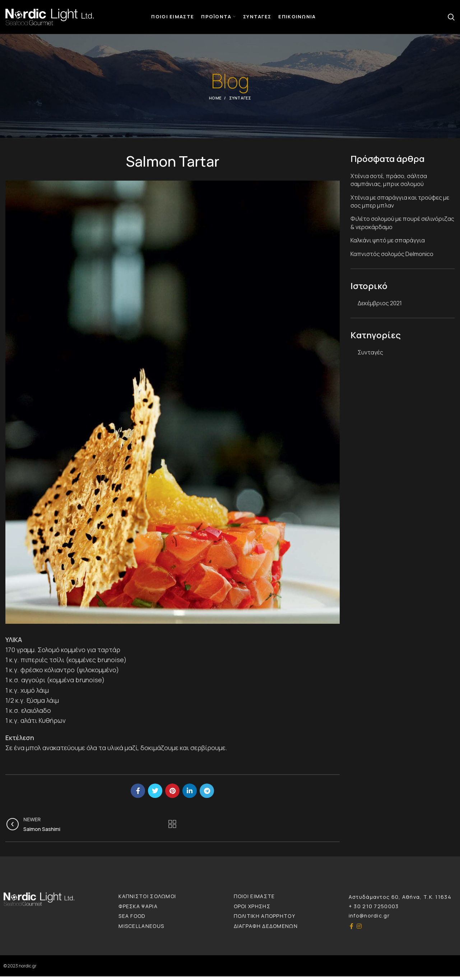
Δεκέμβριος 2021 (380, 306)
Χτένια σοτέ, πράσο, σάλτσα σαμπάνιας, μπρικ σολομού (389, 184)
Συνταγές (240, 101)
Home (215, 101)
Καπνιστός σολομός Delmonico (392, 257)
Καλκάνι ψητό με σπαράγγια (388, 244)
